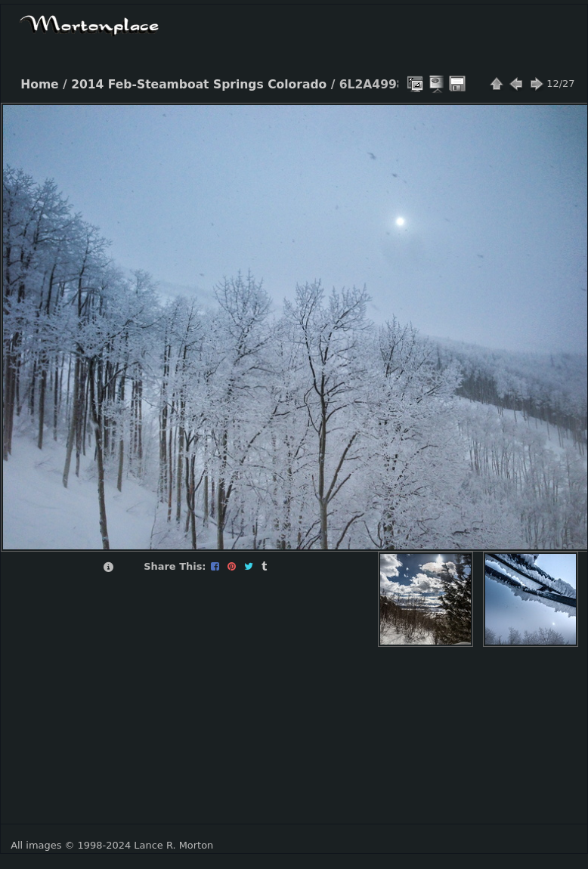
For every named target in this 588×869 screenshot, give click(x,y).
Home (39, 85)
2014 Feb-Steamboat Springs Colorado (199, 85)
